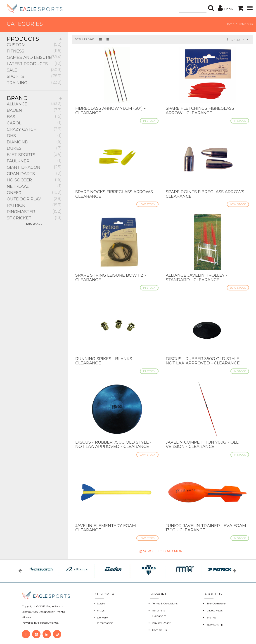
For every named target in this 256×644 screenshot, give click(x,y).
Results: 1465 (84, 39)
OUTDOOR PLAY (34, 199)
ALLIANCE (34, 104)
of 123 (235, 39)
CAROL (34, 123)
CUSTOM (34, 44)
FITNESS (34, 51)
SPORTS (34, 76)
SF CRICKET (34, 218)
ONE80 (34, 192)
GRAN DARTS (34, 173)
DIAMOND (34, 142)
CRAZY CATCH (34, 129)
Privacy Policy (161, 623)
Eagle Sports (54, 606)
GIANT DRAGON (34, 167)
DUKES (34, 148)
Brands (211, 617)
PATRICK (34, 205)
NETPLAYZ (34, 186)
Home (230, 24)
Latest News (215, 610)
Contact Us (159, 630)
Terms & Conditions (165, 603)
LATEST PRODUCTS (34, 63)
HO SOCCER (34, 180)
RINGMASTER (34, 211)
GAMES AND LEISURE (34, 57)
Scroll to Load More (162, 551)
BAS (34, 116)
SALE (34, 70)
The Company (216, 603)
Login (101, 603)
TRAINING (34, 82)
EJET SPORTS (34, 154)
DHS (34, 135)
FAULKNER (34, 161)
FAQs (101, 610)
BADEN (34, 110)
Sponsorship (215, 624)
